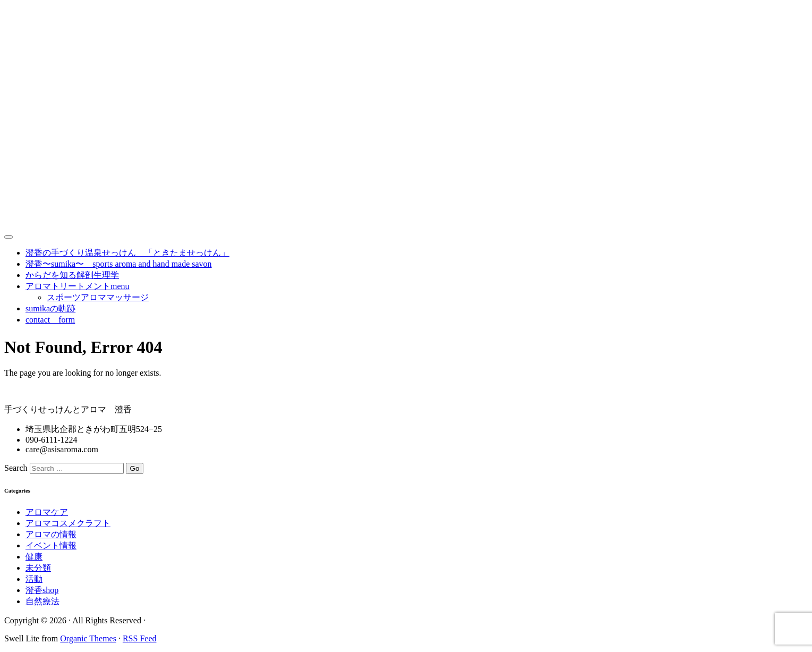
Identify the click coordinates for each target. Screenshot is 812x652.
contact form (50, 320)
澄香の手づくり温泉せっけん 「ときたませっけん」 (127, 253)
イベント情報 (51, 545)
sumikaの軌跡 (50, 308)
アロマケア (47, 512)
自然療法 (42, 601)
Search (16, 468)
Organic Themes (88, 638)
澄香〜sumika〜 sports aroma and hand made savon (119, 264)
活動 (34, 579)
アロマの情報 (51, 534)
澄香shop (42, 590)
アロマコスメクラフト (68, 523)
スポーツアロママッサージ (98, 297)
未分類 (38, 568)
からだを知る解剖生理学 (72, 275)
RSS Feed (140, 638)
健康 (34, 557)
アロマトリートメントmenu (78, 286)
